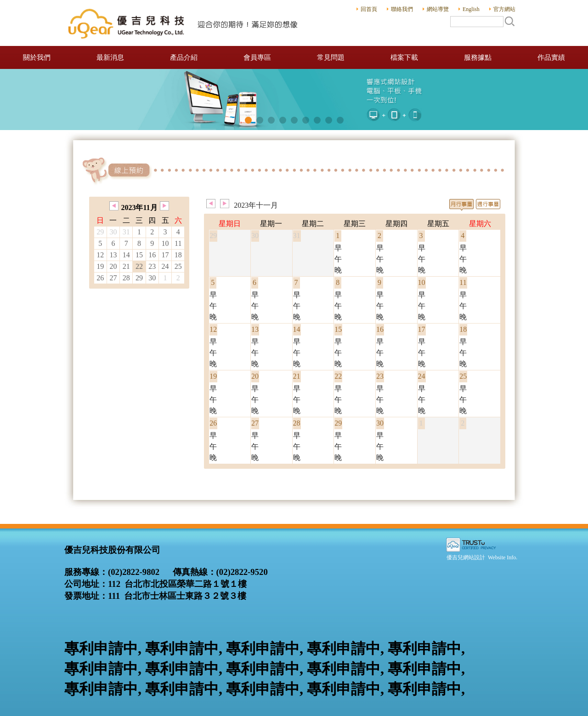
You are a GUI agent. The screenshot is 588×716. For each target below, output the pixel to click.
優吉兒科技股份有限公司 (184, 23)
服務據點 (478, 57)
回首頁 (369, 9)
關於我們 (37, 57)
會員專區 (257, 57)
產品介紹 (184, 57)
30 (152, 278)
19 (100, 266)
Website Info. (503, 557)
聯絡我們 (402, 9)
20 (113, 266)
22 (139, 266)
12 (100, 255)
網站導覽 (438, 9)
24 (165, 266)
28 (126, 278)
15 (139, 255)
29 (139, 278)
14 (126, 255)
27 (113, 278)
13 (113, 255)
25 (178, 266)
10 (165, 243)
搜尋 (509, 21)
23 (152, 266)
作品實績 (551, 57)
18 (178, 255)
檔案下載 (404, 57)
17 (165, 255)
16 (152, 255)
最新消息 (110, 57)
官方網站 (504, 9)
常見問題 (331, 57)
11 (178, 243)
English (471, 9)
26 (100, 278)
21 (126, 266)
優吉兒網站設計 (466, 557)
